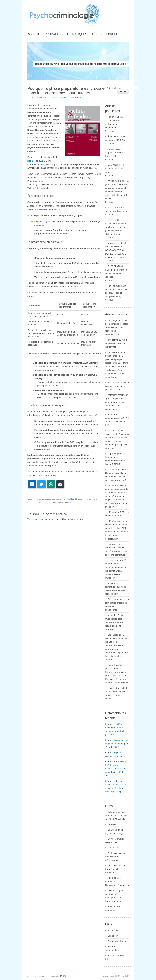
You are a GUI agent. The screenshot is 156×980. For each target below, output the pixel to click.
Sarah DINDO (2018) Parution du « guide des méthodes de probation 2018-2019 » (116, 769)
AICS (66, 97)
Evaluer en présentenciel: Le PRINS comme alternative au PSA (117, 420)
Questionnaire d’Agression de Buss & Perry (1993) (116, 153)
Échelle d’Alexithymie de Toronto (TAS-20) (117, 138)
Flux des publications (118, 941)
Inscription (113, 930)
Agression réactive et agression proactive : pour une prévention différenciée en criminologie (116, 402)
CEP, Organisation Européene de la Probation (115, 869)
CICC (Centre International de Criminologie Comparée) (117, 882)
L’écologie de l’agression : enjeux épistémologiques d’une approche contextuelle (117, 549)
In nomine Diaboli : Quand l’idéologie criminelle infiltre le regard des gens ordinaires (115, 622)
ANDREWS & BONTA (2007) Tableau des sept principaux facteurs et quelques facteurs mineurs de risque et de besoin (117, 190)
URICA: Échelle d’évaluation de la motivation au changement (114, 122)
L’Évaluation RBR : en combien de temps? (117, 514)
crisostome (55, 97)
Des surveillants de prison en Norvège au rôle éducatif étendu (117, 744)
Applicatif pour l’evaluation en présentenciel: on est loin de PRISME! (115, 459)
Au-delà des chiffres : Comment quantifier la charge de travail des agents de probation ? (117, 475)
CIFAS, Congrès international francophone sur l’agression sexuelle (115, 896)
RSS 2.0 (74, 499)
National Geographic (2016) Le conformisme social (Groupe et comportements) (116, 291)
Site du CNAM (114, 848)
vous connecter (47, 519)
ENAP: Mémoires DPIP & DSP (115, 841)
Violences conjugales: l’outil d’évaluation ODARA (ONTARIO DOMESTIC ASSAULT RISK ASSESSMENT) (117, 250)
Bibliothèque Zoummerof (112, 908)
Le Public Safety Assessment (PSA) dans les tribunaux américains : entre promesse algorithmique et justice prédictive (117, 439)
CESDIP (112, 824)
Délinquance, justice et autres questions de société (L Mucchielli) (116, 816)
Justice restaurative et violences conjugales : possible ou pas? (117, 386)
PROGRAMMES (77, 97)
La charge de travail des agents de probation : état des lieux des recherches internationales (117, 327)
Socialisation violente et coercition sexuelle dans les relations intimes (116, 693)
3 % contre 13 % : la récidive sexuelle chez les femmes (116, 343)
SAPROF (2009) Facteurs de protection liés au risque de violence (116, 272)
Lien (49, 188)
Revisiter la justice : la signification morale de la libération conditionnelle (117, 605)
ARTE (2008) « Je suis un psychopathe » (116, 209)
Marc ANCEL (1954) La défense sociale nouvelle (116, 169)
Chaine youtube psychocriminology (114, 832)
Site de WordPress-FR (116, 957)
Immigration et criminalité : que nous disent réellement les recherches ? (115, 589)
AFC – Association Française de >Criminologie (115, 857)
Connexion (113, 936)
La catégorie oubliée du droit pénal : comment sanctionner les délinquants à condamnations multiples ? (116, 569)
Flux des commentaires (112, 948)
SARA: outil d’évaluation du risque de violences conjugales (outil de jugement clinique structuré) (117, 227)
